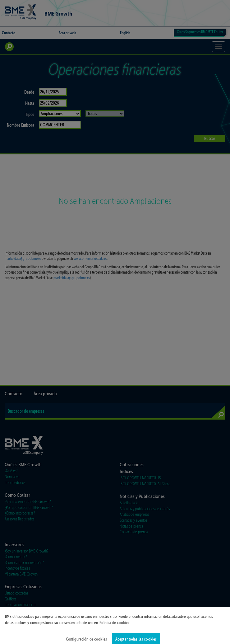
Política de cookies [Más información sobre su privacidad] (114, 627)
